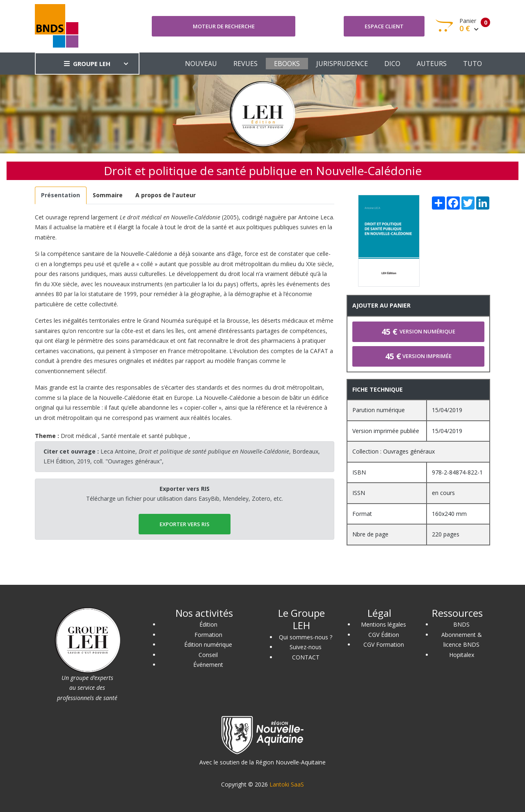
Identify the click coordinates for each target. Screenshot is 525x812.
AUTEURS (432, 64)
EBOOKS (287, 64)
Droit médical (79, 436)
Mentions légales (383, 624)
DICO (392, 64)
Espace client (384, 26)
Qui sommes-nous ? (306, 637)
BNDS (461, 624)
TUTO (472, 64)
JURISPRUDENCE (342, 64)
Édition (208, 624)
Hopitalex (462, 655)
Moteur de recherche (224, 26)
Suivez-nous (306, 647)
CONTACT (306, 657)
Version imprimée (418, 356)
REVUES (245, 64)
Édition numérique (208, 644)
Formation (208, 635)
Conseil (208, 655)
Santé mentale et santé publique (144, 436)
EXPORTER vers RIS (185, 524)
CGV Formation (384, 644)
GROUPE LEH (87, 64)
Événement (208, 665)
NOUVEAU (201, 64)
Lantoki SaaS (287, 784)
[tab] (61, 195)
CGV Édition (384, 635)
